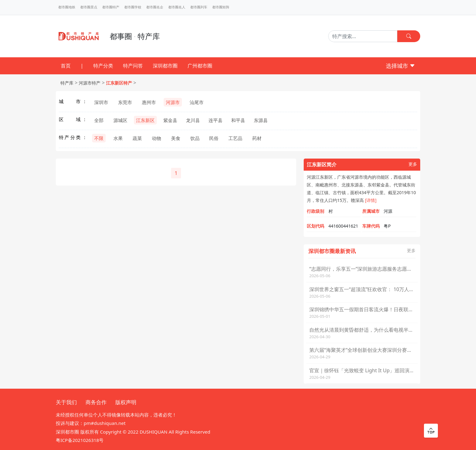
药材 (257, 138)
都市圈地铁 (67, 7)
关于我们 (66, 402)
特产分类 (103, 66)
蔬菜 (137, 138)
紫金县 (170, 120)
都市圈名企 (155, 7)
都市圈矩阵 (221, 7)
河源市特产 (90, 83)
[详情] (371, 200)
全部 (99, 120)
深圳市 (101, 102)
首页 (66, 66)
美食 (176, 138)
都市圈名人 (177, 7)
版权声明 (126, 402)
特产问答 (133, 66)
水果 (118, 138)
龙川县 (193, 120)
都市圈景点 (89, 7)
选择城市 (401, 66)
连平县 (216, 120)
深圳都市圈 (165, 66)
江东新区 (145, 120)
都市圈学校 (133, 7)
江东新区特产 (119, 83)
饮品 (195, 138)
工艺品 (235, 138)
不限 (99, 138)
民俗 (214, 138)
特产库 (67, 83)
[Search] (363, 36)
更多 (413, 164)
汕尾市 (197, 102)
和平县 (238, 120)
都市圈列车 (199, 7)
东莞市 (125, 102)
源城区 (120, 120)
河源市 (173, 102)
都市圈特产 (111, 7)
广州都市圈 (200, 66)
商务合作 (96, 402)
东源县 (261, 120)
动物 (156, 138)
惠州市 (149, 102)
